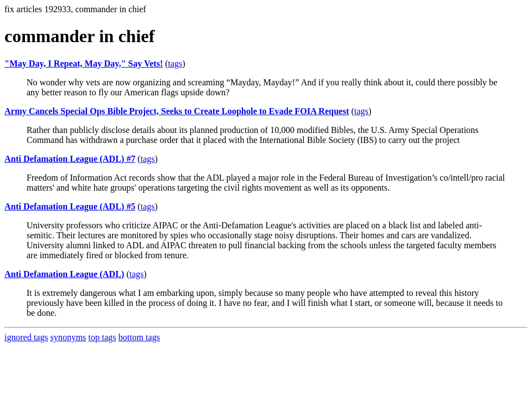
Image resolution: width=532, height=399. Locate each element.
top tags (102, 337)
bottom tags (139, 337)
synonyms (68, 337)
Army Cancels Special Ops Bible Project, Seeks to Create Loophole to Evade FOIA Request (177, 111)
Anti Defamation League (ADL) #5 (70, 206)
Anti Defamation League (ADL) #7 (70, 159)
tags (175, 63)
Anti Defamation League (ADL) (64, 274)
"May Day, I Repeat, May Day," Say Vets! (84, 63)
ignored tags (26, 337)
